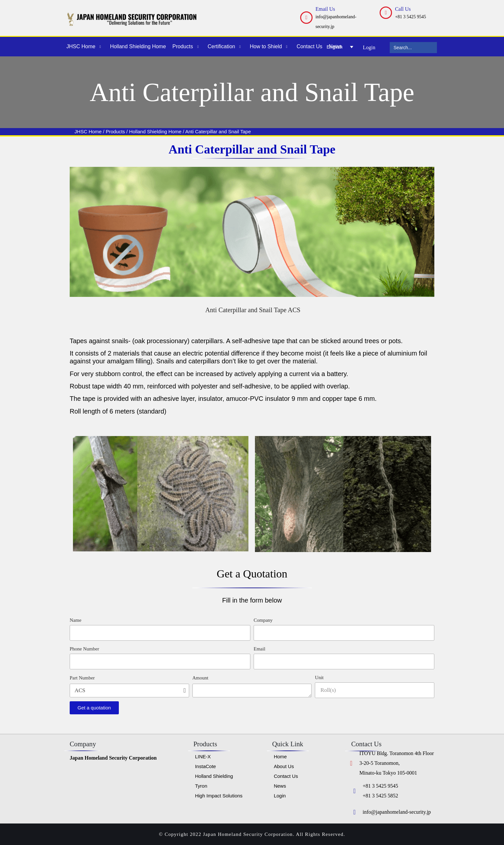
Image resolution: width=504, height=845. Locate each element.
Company (263, 620)
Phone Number (84, 649)
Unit (319, 677)
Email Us (325, 9)
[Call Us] (386, 13)
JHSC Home (88, 131)
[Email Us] (306, 18)
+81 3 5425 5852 (380, 796)
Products (115, 131)
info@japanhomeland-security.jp (397, 812)
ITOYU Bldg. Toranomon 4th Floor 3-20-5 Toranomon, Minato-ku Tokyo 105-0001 (397, 763)
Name (76, 620)
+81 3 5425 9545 (410, 17)
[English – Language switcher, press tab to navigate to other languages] (340, 47)
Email (259, 649)
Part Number (82, 678)
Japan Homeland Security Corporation (113, 758)
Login (369, 47)
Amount (200, 678)
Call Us (403, 9)
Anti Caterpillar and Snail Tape (218, 131)
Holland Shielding (149, 131)
